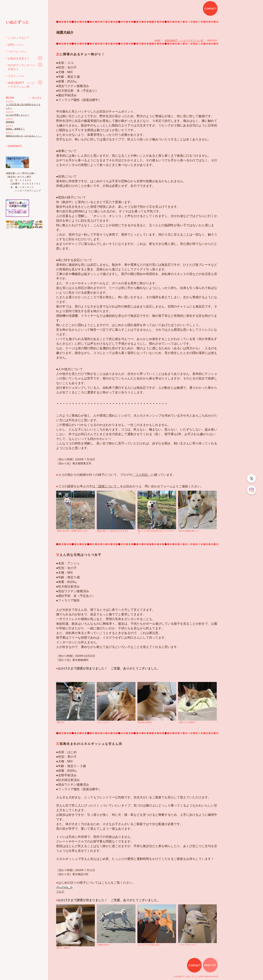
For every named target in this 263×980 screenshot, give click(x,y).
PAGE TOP (210, 965)
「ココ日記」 (142, 475)
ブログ (60, 892)
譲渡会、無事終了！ (15, 129)
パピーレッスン (17, 51)
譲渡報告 (10, 122)
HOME (157, 40)
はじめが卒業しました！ (18, 115)
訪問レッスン (16, 45)
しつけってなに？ (19, 38)
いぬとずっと (17, 22)
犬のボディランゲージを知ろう (21, 67)
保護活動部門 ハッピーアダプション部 (21, 85)
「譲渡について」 (108, 486)
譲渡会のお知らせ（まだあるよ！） (24, 136)
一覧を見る (36, 98)
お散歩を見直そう (19, 58)
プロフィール (16, 76)
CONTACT (15, 146)
